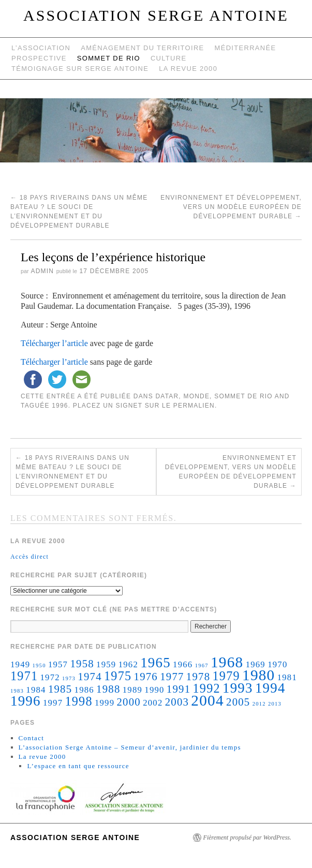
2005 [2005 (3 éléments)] (238, 702)
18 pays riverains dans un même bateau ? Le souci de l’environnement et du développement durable (72, 472)
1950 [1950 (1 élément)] (39, 665)
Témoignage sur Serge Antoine (80, 69)
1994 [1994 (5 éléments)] (270, 688)
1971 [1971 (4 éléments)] (24, 676)
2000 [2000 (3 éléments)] (128, 702)
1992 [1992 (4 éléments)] (207, 688)
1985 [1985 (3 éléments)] (60, 689)
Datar (167, 396)
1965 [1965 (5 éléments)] (155, 663)
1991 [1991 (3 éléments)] (179, 689)
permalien (194, 406)
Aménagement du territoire (142, 48)
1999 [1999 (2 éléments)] (105, 703)
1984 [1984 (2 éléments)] (36, 690)
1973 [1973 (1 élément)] (69, 678)
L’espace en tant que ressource (78, 766)
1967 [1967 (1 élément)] (202, 665)
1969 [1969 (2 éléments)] (256, 664)
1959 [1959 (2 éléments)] (106, 664)
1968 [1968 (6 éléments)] (227, 662)
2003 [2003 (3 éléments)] (177, 702)
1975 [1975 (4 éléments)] (118, 676)
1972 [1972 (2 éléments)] (50, 677)
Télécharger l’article (54, 343)
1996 (60, 406)
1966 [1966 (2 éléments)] (183, 664)
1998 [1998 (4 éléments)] (78, 701)
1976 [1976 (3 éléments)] (146, 677)
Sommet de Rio (109, 58)
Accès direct (29, 557)
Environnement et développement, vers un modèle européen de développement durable (231, 207)
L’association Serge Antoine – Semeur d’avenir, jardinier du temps (130, 747)
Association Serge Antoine (156, 15)
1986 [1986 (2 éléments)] (84, 690)
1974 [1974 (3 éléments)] (90, 677)
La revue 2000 (188, 69)
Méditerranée (246, 48)
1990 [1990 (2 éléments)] (154, 690)
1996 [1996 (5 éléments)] (26, 701)
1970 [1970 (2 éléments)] (277, 664)
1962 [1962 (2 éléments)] (128, 664)
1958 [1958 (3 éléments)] (82, 664)
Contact (32, 738)
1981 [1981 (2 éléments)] (287, 677)
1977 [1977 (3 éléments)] (172, 677)
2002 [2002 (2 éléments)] (153, 703)
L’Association (41, 48)
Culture (169, 58)
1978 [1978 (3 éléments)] (198, 677)
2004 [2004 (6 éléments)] (207, 700)
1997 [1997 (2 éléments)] (53, 703)
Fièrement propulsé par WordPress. (247, 837)
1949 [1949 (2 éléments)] (20, 664)
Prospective (39, 58)
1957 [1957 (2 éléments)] (58, 664)
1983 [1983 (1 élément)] (17, 691)
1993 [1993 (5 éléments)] (238, 688)
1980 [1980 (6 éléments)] (258, 675)
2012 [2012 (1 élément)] (259, 704)
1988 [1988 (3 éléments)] (108, 689)
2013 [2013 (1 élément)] (275, 704)
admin (42, 271)
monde (196, 396)
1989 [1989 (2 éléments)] (132, 690)
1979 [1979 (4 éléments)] (226, 676)
